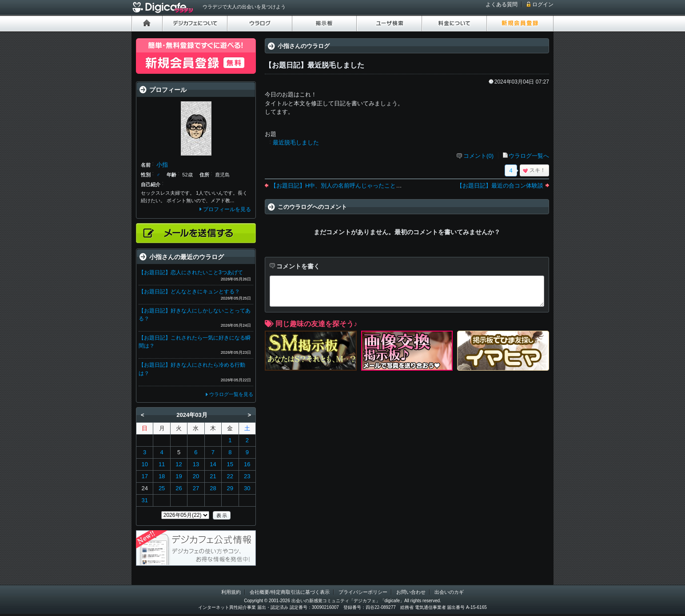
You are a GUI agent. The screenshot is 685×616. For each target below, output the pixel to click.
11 (162, 464)
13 (196, 464)
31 (144, 500)
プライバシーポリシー (363, 592)
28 (213, 488)
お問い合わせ (411, 592)
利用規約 (231, 592)
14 (213, 464)
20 (196, 476)
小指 (162, 165)
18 (162, 476)
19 (179, 476)
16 (247, 464)
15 (230, 464)
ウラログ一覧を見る (231, 394)
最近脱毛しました (296, 142)
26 (179, 488)
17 (144, 476)
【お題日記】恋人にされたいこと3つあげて (191, 272)
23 (247, 476)
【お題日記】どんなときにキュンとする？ (189, 292)
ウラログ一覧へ (529, 156)
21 (213, 476)
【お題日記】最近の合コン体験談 (500, 186)
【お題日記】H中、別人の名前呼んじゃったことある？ (342, 186)
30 (247, 488)
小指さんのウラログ (304, 46)
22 (230, 476)
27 (196, 488)
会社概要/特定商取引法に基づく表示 (289, 592)
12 (179, 464)
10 (144, 464)
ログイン (543, 4)
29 (230, 488)
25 (162, 488)
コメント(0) (478, 156)
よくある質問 (502, 4)
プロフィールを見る (227, 209)
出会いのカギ (449, 592)
